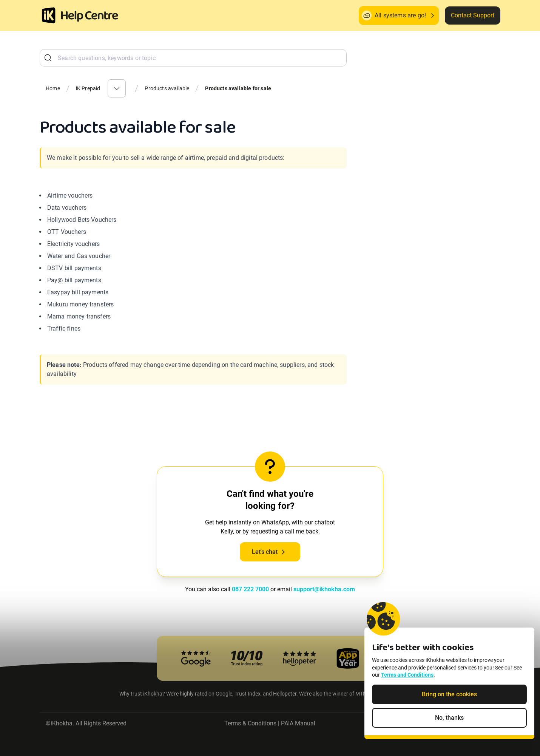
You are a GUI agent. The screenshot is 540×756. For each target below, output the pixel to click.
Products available (167, 88)
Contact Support (473, 15)
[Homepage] (49, 15)
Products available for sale (238, 88)
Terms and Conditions (407, 685)
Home (53, 88)
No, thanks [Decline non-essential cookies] (449, 728)
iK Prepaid (88, 88)
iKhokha (62, 723)
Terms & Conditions (250, 723)
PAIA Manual (298, 723)
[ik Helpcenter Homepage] (89, 16)
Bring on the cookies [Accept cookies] (449, 704)
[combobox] (193, 58)
